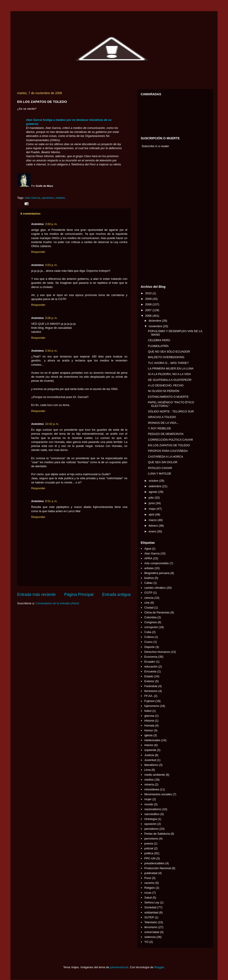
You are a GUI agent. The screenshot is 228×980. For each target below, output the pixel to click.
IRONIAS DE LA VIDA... (163, 423)
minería (149, 784)
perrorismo (151, 839)
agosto (154, 492)
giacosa (149, 716)
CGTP (148, 593)
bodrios (149, 578)
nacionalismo (153, 809)
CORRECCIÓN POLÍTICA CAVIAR (170, 440)
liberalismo (151, 765)
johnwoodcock (119, 967)
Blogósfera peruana (157, 573)
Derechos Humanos (157, 652)
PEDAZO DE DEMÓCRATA (166, 434)
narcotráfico (152, 814)
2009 (149, 299)
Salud (148, 898)
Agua (148, 549)
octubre (154, 481)
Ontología (151, 819)
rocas (148, 893)
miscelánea (152, 789)
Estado (149, 676)
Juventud (150, 760)
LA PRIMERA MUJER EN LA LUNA (171, 368)
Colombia (150, 617)
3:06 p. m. (51, 318)
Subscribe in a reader (155, 146)
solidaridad (151, 912)
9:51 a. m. (51, 501)
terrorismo (151, 927)
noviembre (156, 326)
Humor (149, 730)
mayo (153, 509)
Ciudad (149, 608)
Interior (149, 745)
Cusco (148, 642)
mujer (148, 799)
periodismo (151, 829)
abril (152, 514)
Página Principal (79, 594)
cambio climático (155, 588)
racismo (149, 883)
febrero (154, 526)
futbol (148, 711)
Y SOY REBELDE (159, 428)
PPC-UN (150, 858)
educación (151, 667)
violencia (150, 937)
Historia (149, 721)
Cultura (149, 637)
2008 (149, 304)
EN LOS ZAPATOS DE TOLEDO (169, 445)
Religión (150, 888)
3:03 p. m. (51, 265)
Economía (151, 657)
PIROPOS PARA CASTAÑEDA (168, 451)
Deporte (149, 647)
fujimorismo (152, 706)
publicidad (151, 873)
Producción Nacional (158, 868)
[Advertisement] (154, 217)
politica (149, 853)
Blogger (159, 967)
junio (152, 503)
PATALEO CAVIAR (160, 468)
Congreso (151, 622)
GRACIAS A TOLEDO (162, 417)
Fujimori (149, 701)
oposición (150, 824)
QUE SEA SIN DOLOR (163, 462)
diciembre (155, 321)
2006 (149, 316)
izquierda (150, 750)
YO (146, 942)
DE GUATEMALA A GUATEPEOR (170, 380)
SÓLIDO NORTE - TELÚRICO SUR (171, 411)
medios (60, 198)
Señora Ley (152, 902)
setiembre (156, 486)
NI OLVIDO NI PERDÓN (164, 391)
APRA (148, 558)
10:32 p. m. (52, 424)
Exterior (149, 681)
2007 (149, 310)
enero (153, 531)
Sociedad (150, 907)
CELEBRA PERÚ (159, 340)
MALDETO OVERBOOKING (166, 357)
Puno (148, 878)
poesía (149, 843)
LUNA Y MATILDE (160, 474)
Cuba (148, 632)
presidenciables (154, 863)
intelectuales (152, 740)
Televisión (151, 922)
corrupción (151, 627)
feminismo (151, 691)
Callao (148, 583)
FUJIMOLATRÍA (158, 346)
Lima (147, 770)
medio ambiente (155, 775)
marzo (153, 520)
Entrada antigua (116, 594)
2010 (149, 293)
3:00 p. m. (51, 224)
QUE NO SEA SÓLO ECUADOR (169, 352)
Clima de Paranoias (157, 612)
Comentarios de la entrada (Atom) (57, 603)
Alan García (32, 198)
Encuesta (150, 671)
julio (152, 498)
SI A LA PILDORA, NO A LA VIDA (169, 374)
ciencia (149, 598)
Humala (149, 725)
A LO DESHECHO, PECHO (166, 385)
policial (149, 848)
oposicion (48, 198)
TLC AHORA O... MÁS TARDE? (168, 363)
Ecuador (150, 662)
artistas (149, 568)
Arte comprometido (157, 563)
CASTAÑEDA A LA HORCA (165, 457)
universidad (152, 932)
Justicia (149, 755)
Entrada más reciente (36, 594)
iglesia (148, 735)
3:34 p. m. (51, 351)
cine (147, 603)
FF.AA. (149, 696)
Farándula (151, 686)
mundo (149, 804)
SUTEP (149, 917)
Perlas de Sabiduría (157, 834)
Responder (38, 252)
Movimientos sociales (158, 794)
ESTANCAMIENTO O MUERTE (168, 397)
